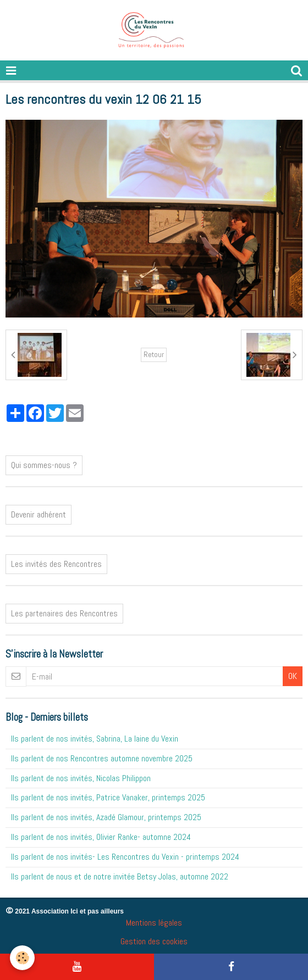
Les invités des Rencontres (56, 564)
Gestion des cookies (154, 941)
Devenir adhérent (38, 514)
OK (293, 676)
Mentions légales (154, 923)
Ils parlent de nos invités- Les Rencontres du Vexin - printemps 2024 (125, 857)
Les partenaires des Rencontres (64, 613)
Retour (154, 355)
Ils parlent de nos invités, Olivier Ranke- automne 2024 (101, 837)
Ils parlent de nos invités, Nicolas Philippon (81, 778)
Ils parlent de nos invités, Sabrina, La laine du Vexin (95, 739)
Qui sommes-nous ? (44, 465)
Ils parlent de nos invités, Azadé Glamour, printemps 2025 (106, 817)
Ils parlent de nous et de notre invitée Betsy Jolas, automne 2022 (120, 876)
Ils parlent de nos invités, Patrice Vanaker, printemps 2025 (108, 797)
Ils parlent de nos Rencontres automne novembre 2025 (102, 758)
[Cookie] (22, 958)
